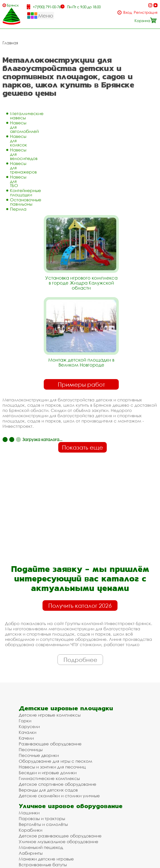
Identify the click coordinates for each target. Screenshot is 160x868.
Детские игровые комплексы (50, 715)
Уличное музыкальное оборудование (58, 842)
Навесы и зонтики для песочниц (52, 767)
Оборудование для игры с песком (55, 761)
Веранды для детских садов (48, 790)
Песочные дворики (39, 755)
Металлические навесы (27, 116)
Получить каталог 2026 (80, 605)
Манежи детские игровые (46, 859)
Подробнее (80, 660)
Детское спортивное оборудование (57, 784)
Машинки (29, 813)
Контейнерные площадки (25, 193)
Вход (128, 12)
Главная (10, 43)
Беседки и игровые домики (48, 773)
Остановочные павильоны (26, 202)
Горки (25, 721)
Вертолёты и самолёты (43, 824)
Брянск (13, 5)
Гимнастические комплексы (49, 778)
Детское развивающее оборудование (60, 836)
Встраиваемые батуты (43, 865)
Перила (18, 209)
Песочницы (31, 750)
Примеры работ (81, 384)
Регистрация (146, 12)
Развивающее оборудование (50, 744)
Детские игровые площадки (66, 708)
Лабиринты (31, 853)
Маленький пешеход (41, 847)
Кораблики (30, 830)
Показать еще (82, 447)
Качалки (27, 732)
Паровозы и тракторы (42, 818)
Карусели (29, 726)
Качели (26, 738)
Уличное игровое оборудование (71, 806)
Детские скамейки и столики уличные (59, 796)
